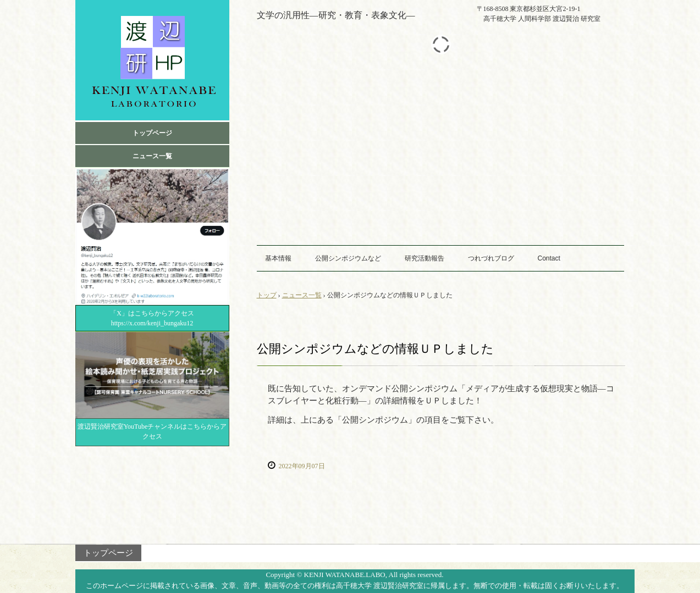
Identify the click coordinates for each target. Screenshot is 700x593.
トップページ (152, 133)
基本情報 (278, 258)
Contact (549, 258)
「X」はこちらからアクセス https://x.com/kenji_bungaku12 (156, 318)
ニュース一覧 (152, 156)
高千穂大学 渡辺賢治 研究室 (152, 60)
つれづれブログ (491, 258)
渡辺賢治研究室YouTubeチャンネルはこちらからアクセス (152, 431)
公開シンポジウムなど (348, 258)
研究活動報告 (425, 258)
